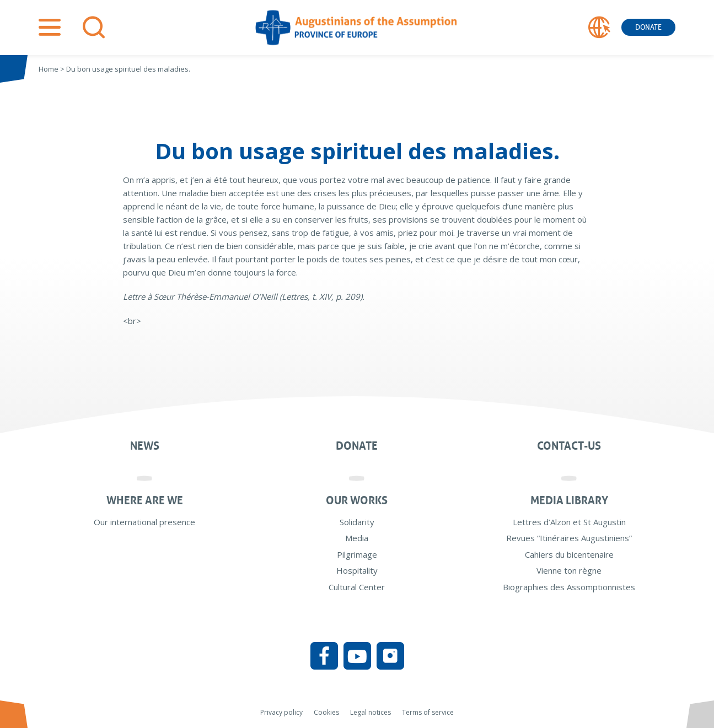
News (145, 446)
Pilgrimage (357, 554)
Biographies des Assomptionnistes (569, 587)
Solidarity (357, 522)
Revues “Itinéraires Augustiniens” (569, 538)
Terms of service (428, 712)
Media (357, 538)
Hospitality (357, 570)
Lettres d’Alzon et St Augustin (569, 522)
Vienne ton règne (569, 570)
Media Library (569, 500)
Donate (648, 27)
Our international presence (144, 522)
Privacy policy (281, 712)
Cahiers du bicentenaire (569, 554)
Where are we (145, 500)
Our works (357, 500)
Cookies (326, 712)
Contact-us (569, 446)
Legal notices (371, 712)
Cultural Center (357, 587)
